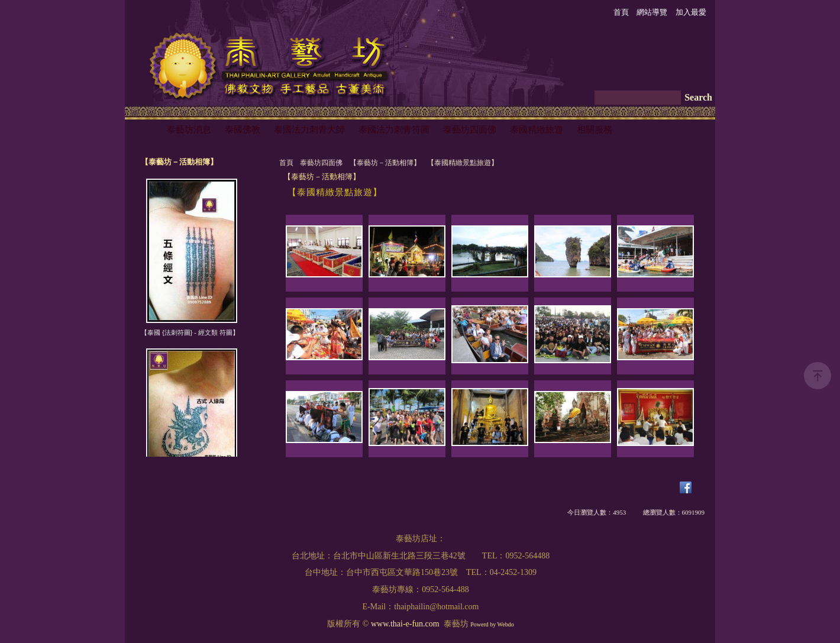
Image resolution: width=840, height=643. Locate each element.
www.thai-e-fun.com (405, 624)
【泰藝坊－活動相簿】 (385, 163)
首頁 (286, 163)
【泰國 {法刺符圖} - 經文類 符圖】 (190, 332)
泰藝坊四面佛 (321, 163)
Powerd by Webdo (492, 624)
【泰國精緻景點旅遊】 (463, 163)
